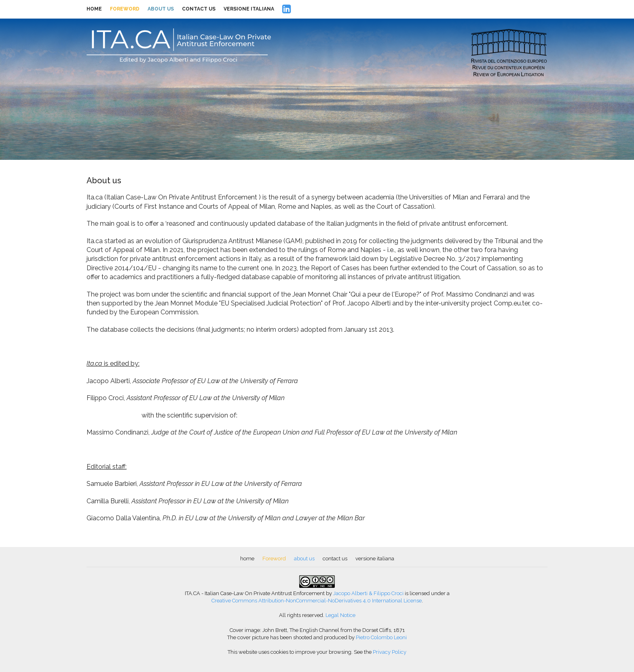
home (94, 9)
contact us (199, 9)
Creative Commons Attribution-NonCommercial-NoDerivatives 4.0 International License (317, 601)
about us (161, 9)
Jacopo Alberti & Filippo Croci (368, 593)
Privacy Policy (390, 652)
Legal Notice (340, 615)
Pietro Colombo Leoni (381, 637)
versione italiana (249, 9)
